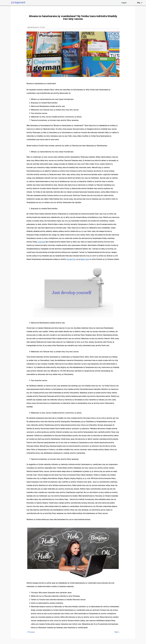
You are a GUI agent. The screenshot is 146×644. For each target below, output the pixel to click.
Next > (117, 632)
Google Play (71, 259)
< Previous (31, 632)
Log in (124, 3)
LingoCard (41, 242)
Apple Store (85, 259)
